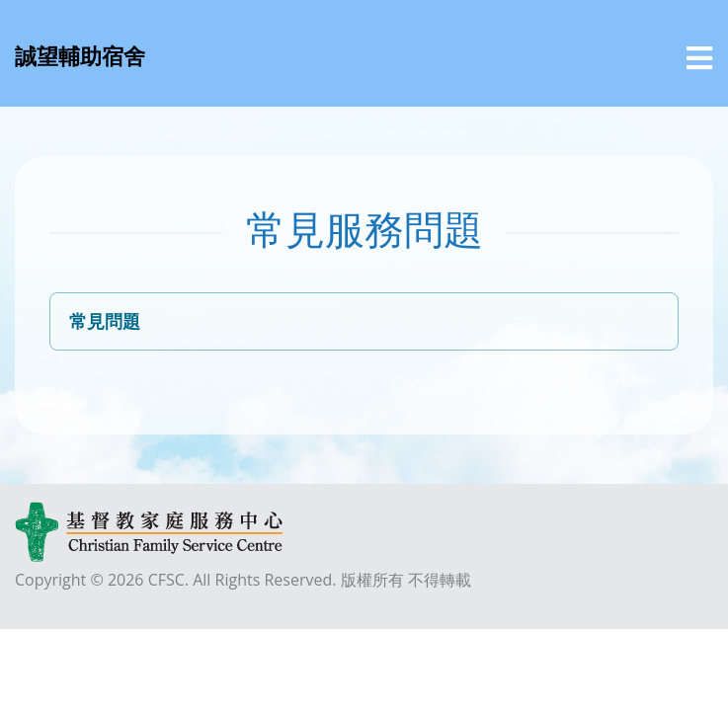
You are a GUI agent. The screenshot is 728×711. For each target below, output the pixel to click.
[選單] (699, 58)
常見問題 (105, 321)
